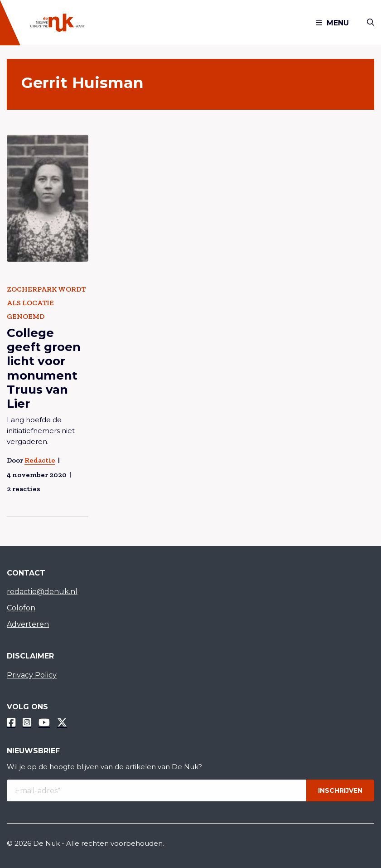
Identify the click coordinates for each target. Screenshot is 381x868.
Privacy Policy (32, 675)
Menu (332, 23)
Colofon (21, 608)
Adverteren (28, 624)
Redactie (40, 460)
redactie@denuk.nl (42, 592)
